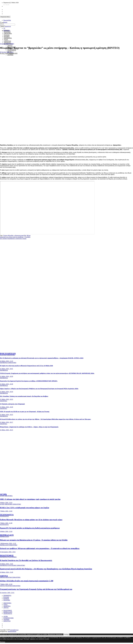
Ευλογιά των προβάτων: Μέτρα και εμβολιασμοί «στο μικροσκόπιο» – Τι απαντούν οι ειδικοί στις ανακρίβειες (40, 548)
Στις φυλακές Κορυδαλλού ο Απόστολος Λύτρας (13, 239)
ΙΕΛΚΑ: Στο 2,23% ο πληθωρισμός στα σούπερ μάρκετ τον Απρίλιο (25, 508)
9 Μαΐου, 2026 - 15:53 (6, 503)
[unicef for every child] (31, 19)
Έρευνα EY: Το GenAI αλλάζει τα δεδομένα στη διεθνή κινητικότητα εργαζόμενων (30, 528)
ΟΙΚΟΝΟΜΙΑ (9, 496)
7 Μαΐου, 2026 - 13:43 (6, 511)
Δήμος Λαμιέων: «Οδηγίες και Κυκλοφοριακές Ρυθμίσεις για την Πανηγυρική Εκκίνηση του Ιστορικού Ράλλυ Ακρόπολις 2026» (39, 389)
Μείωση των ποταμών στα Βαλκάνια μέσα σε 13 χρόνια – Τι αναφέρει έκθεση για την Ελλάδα (34, 540)
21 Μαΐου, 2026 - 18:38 (6, 384)
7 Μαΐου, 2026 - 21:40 (6, 523)
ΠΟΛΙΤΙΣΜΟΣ (7, 555)
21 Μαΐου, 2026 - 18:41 (6, 369)
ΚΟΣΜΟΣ (6, 599)
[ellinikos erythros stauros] (67, 449)
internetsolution (12, 631)
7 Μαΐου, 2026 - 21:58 (6, 584)
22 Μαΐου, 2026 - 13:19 (6, 361)
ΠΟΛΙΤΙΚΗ (7, 32)
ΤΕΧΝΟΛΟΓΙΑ (12, 50)
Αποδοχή (66, 634)
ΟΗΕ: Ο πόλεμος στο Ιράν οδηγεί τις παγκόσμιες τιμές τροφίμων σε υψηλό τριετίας (30, 499)
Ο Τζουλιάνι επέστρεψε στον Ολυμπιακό (12, 404)
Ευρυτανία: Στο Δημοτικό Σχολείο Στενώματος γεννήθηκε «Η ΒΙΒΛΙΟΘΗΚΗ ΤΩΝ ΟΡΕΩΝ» (29, 381)
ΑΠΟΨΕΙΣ (10, 55)
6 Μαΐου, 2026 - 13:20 (6, 531)
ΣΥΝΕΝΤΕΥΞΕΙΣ (8, 618)
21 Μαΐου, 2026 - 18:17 (6, 422)
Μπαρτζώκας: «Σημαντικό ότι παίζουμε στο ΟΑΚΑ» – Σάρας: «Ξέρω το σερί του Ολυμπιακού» (29, 427)
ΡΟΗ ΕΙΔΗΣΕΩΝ (8, 353)
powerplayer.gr (14, 630)
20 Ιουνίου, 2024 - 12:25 (7, 52)
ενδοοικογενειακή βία (20, 235)
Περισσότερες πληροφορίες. (55, 634)
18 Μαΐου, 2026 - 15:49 (6, 572)
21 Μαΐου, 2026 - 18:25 (6, 415)
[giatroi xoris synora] (31, 40)
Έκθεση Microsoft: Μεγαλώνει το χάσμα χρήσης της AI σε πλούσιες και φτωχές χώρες (31, 520)
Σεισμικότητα (7, 26)
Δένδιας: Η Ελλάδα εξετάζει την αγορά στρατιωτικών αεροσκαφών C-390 (27, 581)
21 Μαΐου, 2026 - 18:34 (6, 392)
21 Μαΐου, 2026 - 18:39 (6, 376)
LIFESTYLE (7, 621)
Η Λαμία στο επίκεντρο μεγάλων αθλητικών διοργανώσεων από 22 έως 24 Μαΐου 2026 (26, 366)
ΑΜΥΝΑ (10, 46)
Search (2, 23)
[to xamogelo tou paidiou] (66, 350)
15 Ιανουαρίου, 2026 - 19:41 (8, 552)
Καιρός (5, 22)
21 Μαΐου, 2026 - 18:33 (6, 399)
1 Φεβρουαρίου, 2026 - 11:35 (8, 543)
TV (4, 28)
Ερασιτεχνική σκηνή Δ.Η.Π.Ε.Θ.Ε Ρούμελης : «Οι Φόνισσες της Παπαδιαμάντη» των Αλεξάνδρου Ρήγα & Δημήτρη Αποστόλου (46, 569)
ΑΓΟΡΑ (3, 494)
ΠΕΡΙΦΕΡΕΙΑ (4, 363)
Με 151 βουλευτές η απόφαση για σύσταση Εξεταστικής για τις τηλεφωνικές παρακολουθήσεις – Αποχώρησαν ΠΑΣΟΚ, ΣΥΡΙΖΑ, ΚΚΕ (42, 358)
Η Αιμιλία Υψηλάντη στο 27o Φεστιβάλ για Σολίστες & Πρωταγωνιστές (26, 560)
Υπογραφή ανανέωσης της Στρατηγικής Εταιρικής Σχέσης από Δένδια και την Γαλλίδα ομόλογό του (36, 589)
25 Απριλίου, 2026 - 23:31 (7, 593)
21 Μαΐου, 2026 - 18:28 (6, 407)
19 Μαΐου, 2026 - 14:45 (6, 564)
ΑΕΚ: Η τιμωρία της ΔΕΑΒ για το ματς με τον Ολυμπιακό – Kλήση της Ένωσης (25, 412)
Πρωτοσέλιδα (7, 20)
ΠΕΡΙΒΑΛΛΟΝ (7, 535)
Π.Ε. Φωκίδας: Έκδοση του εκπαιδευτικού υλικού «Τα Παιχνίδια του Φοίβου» (24, 396)
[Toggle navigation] (1, 22)
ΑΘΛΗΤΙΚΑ (7, 43)
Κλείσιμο (3, 642)
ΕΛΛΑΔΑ (3, 44)
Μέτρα (29, 235)
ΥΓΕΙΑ (5, 605)
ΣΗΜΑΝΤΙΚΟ (10, 44)
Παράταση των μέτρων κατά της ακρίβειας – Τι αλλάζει (15, 237)
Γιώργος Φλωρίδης (8, 235)
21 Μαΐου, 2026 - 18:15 (6, 430)
